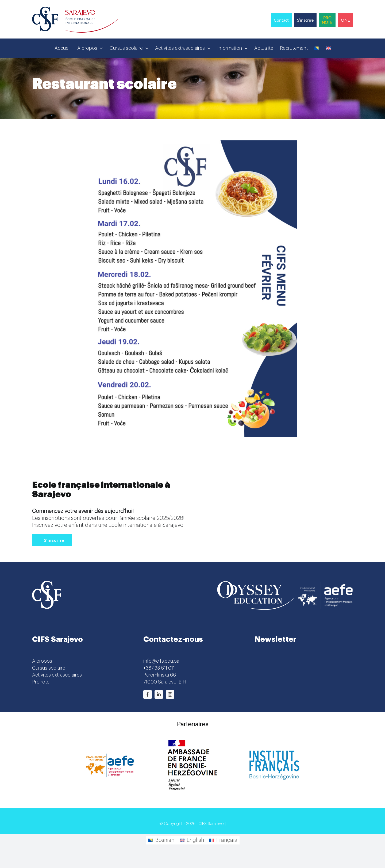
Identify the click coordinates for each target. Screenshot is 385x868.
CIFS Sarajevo (211, 824)
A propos (42, 661)
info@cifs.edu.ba (161, 661)
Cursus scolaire (49, 668)
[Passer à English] (192, 840)
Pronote (41, 682)
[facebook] (148, 694)
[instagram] (170, 694)
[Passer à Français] (223, 840)
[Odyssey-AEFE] (285, 583)
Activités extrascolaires (57, 675)
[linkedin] (159, 694)
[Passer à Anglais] (328, 48)
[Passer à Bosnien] (317, 48)
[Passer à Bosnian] (161, 840)
